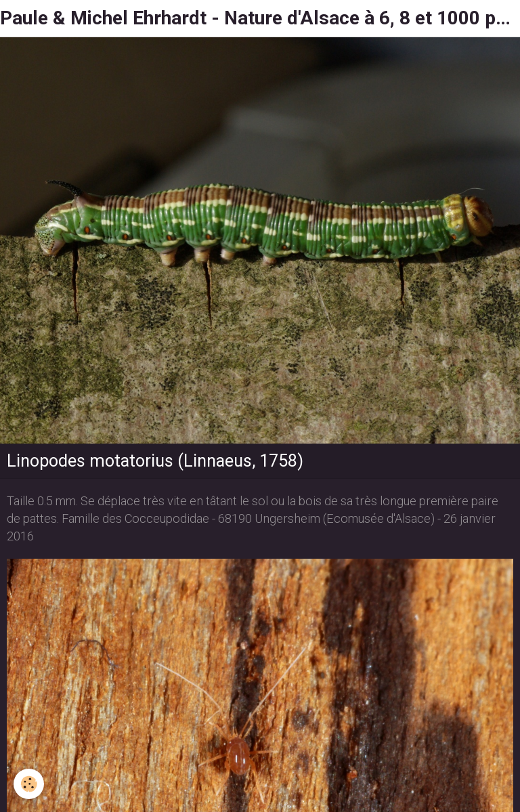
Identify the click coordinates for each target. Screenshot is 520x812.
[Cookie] (29, 784)
